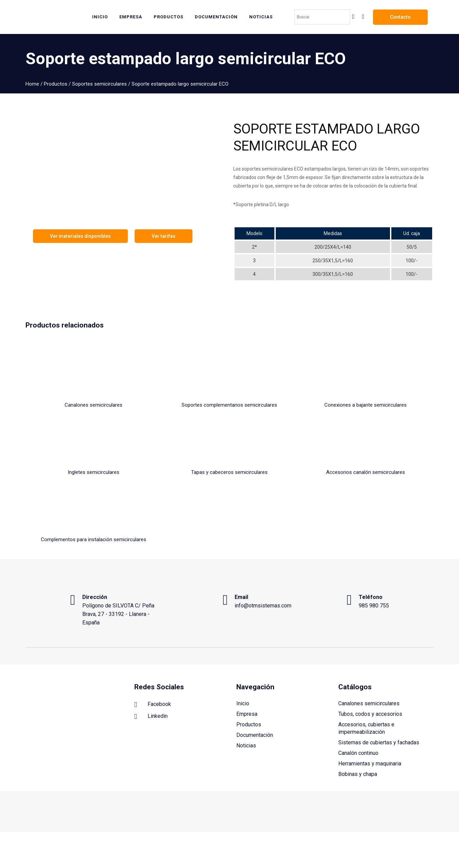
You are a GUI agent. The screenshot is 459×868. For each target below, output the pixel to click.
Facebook (153, 681)
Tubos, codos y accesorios (370, 690)
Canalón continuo (358, 729)
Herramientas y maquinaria (370, 740)
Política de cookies (365, 835)
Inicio (243, 680)
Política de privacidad (411, 835)
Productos (56, 84)
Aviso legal (331, 835)
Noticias (246, 722)
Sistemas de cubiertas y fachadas (379, 719)
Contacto (400, 17)
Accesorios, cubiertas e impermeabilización (366, 704)
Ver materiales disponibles (80, 236)
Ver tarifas (164, 236)
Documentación (255, 711)
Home (32, 84)
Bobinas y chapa (358, 750)
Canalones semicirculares (369, 680)
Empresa (247, 690)
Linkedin (151, 693)
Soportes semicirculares (99, 84)
